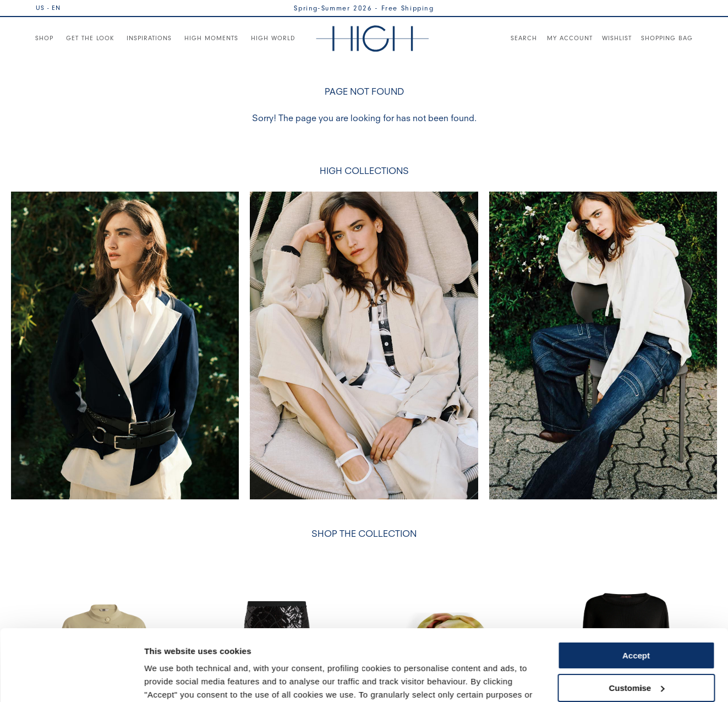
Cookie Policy (392, 650)
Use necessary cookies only (636, 649)
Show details (170, 680)
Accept (636, 584)
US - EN (48, 8)
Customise (636, 616)
